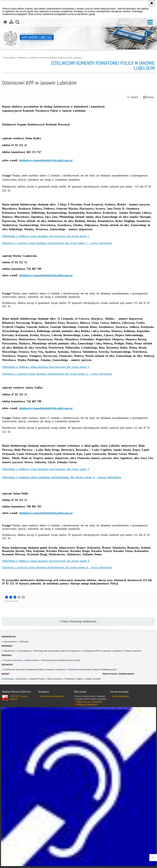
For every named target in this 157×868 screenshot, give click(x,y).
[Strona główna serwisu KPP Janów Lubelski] (5, 22)
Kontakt (6, 674)
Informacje (7, 646)
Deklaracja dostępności (52, 696)
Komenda (8, 679)
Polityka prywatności (87, 705)
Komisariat (21, 679)
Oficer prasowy (54, 679)
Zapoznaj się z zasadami (89, 702)
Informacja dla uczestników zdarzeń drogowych (57, 651)
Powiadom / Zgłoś (73, 679)
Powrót (133, 97)
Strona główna (9, 58)
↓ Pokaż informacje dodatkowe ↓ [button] (78, 621)
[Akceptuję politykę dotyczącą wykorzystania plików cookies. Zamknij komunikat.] (152, 3)
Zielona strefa (31, 660)
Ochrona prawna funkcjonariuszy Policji (60, 660)
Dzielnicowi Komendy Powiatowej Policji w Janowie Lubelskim (55, 58)
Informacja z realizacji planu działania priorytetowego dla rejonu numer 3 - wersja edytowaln (61, 477)
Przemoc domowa (13, 660)
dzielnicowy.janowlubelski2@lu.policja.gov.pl (46, 275)
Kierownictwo (9, 637)
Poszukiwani (24, 651)
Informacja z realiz (46, 236)
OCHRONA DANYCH (126, 674)
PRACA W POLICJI (110, 674)
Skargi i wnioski (93, 679)
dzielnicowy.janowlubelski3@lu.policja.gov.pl (46, 408)
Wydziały (24, 642)
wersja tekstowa (120, 696)
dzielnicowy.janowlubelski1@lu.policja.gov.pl (46, 160)
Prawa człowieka (133, 651)
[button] (150, 22)
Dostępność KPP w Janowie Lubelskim (102, 651)
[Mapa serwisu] (11, 22)
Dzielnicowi (22, 58)
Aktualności (9, 651)
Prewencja (7, 655)
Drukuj (148, 97)
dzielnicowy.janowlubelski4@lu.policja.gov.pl (46, 513)
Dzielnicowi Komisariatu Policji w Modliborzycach (92, 670)
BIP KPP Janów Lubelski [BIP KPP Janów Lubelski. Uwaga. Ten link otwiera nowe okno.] (18, 698)
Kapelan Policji (37, 679)
